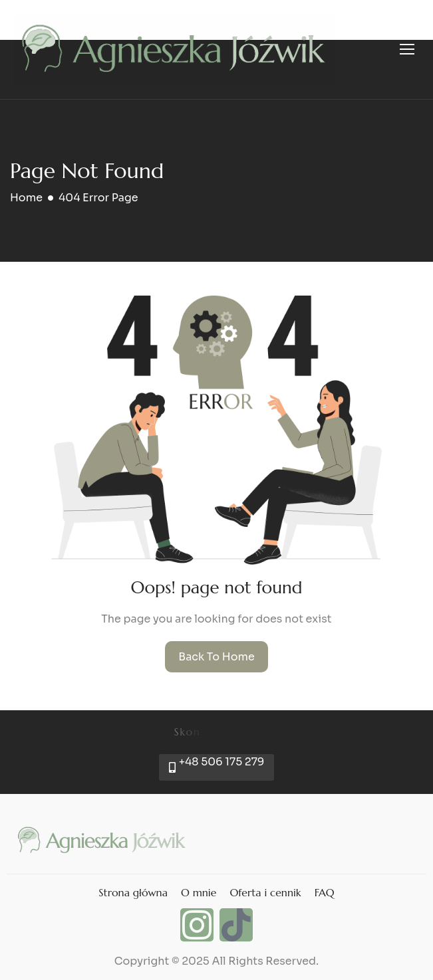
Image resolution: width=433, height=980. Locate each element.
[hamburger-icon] (407, 49)
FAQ (325, 892)
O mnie (199, 892)
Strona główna (133, 892)
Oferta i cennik (265, 892)
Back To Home (216, 657)
